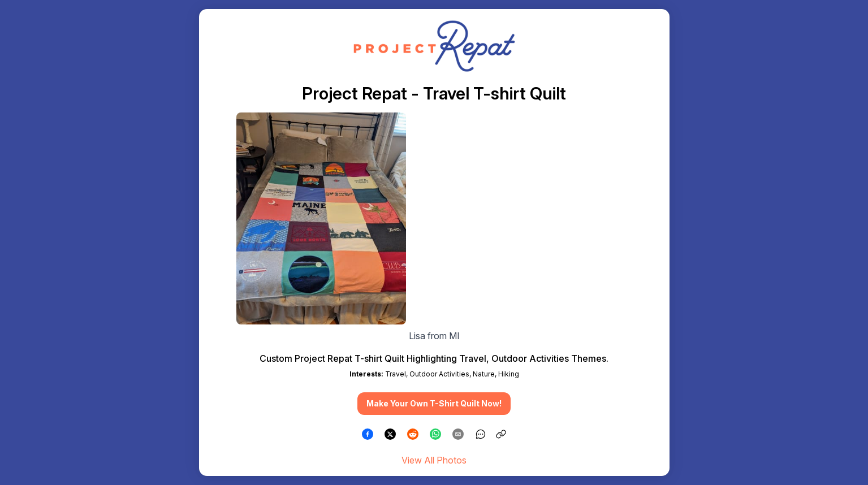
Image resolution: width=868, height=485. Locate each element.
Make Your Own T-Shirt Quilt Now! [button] (434, 403)
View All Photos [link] (434, 460)
